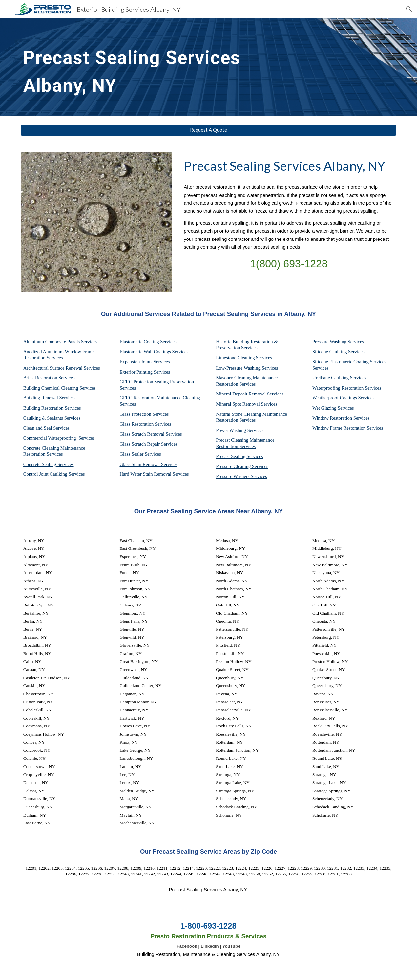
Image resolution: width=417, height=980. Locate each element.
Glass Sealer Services (140, 454)
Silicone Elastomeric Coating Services (349, 362)
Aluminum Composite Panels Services (60, 342)
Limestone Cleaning (235, 358)
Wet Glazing (325, 408)
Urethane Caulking (331, 378)
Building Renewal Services (50, 398)
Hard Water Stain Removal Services (154, 474)
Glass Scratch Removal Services (151, 434)
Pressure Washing (330, 342)
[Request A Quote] (209, 130)
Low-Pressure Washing (239, 368)
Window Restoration (333, 418)
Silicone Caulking (330, 352)
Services (264, 358)
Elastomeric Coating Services (148, 342)
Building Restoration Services (52, 408)
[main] (144, 67)
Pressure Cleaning (234, 466)
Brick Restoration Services (49, 378)
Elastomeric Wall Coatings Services (154, 352)
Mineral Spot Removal (238, 404)
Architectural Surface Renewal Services (62, 368)
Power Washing (231, 430)
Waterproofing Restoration (339, 388)
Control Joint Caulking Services (54, 474)
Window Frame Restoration (340, 428)
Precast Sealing (231, 456)
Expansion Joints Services (145, 362)
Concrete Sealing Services (49, 464)
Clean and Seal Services (46, 428)
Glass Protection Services (144, 414)
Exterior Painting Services (145, 372)
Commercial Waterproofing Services (59, 438)
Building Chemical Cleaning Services (60, 388)
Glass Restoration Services (145, 424)
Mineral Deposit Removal (241, 394)
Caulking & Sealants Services (52, 418)
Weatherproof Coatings (335, 398)
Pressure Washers (233, 476)
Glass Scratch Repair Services (148, 444)
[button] (409, 9)
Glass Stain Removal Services (148, 464)
